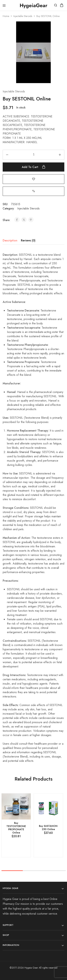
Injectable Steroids (23, 16)
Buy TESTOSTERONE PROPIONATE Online (16, 828)
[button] (34, 191)
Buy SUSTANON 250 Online (48, 828)
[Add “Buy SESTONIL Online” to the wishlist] (34, 179)
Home (6, 16)
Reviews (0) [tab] (28, 240)
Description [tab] (10, 240)
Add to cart (34, 167)
